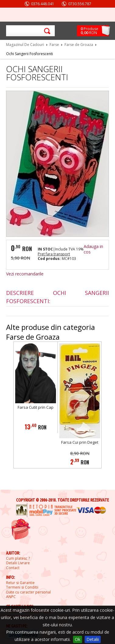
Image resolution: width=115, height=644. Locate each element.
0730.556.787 (80, 4)
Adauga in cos (93, 249)
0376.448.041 (43, 4)
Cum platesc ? (18, 558)
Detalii (93, 639)
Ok (78, 639)
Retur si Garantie (20, 583)
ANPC (11, 597)
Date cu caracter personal (28, 592)
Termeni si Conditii (22, 587)
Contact (13, 568)
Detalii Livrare (18, 563)
